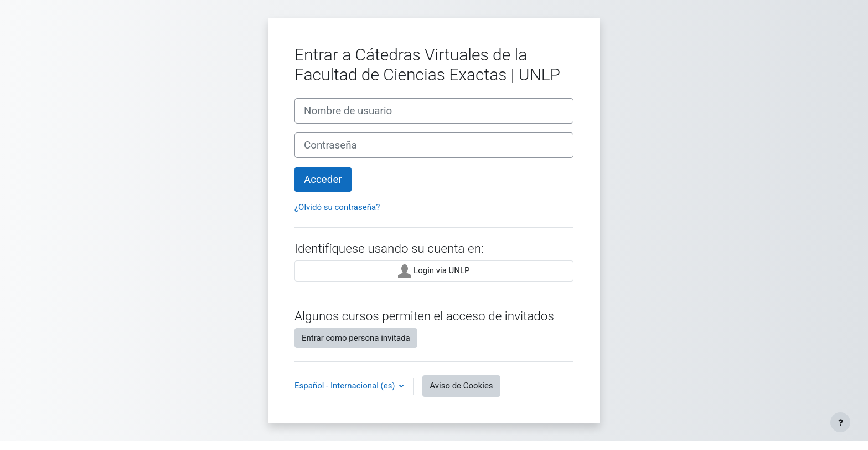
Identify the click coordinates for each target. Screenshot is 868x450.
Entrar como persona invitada (356, 338)
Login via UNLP (434, 271)
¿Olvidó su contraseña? (337, 207)
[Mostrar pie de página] (840, 422)
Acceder (323, 180)
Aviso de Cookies (461, 386)
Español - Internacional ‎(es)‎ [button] (346, 386)
